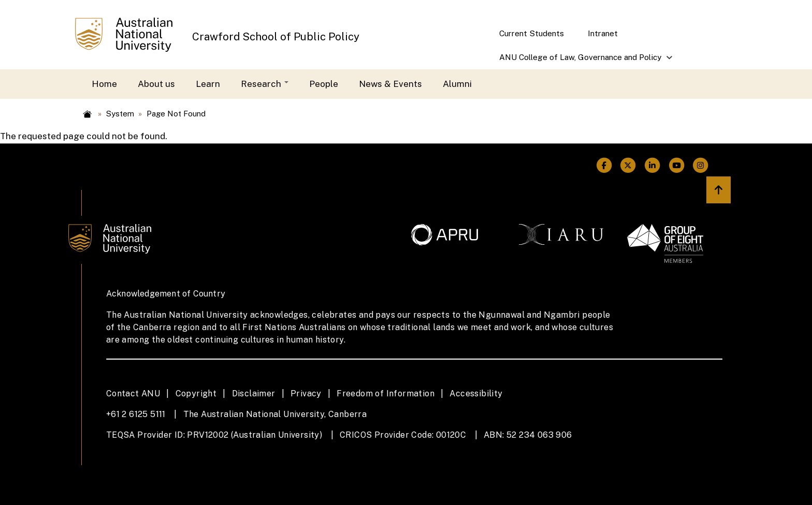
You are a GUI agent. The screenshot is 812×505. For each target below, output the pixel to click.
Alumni (457, 84)
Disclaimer (254, 393)
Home (104, 84)
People (324, 84)
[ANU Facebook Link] (604, 165)
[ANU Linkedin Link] (652, 165)
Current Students (532, 33)
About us (156, 84)
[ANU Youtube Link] (677, 165)
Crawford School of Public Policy (276, 37)
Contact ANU (133, 393)
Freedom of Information (386, 393)
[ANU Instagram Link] (701, 165)
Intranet (603, 33)
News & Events (390, 84)
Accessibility (476, 393)
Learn (208, 84)
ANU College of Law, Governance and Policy (581, 61)
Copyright (196, 393)
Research (265, 84)
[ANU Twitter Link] (628, 165)
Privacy (306, 393)
